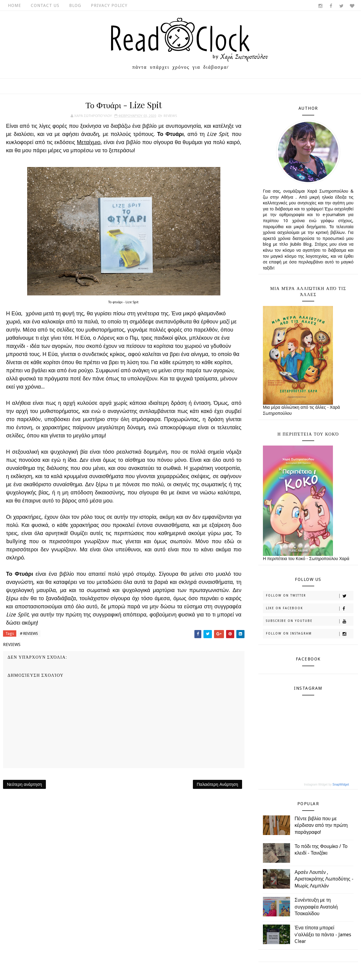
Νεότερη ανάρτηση (24, 784)
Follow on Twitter (310, 596)
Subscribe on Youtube (310, 621)
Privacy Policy (109, 5)
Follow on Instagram (310, 634)
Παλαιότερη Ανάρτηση (217, 784)
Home (14, 5)
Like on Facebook (310, 609)
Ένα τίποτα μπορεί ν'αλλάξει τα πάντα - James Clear (323, 934)
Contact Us (45, 5)
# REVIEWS (29, 633)
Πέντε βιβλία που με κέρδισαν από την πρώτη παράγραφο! (321, 825)
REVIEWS (170, 116)
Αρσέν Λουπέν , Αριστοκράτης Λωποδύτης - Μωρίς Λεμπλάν (324, 879)
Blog (75, 5)
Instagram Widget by (326, 785)
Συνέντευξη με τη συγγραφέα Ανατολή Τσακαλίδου (316, 907)
